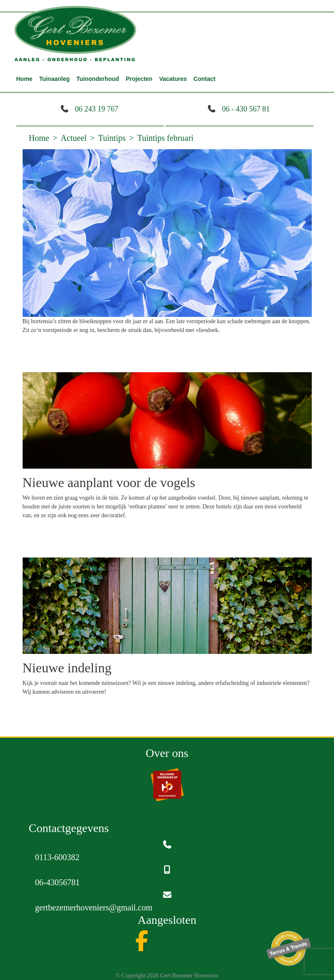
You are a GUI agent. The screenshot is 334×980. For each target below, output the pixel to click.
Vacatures (173, 79)
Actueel (74, 138)
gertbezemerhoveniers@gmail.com (94, 907)
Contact (205, 79)
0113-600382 (57, 857)
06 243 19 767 (97, 109)
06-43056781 (58, 882)
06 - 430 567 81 (246, 109)
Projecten (139, 79)
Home (25, 79)
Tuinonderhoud (98, 79)
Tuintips (112, 138)
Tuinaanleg (54, 79)
